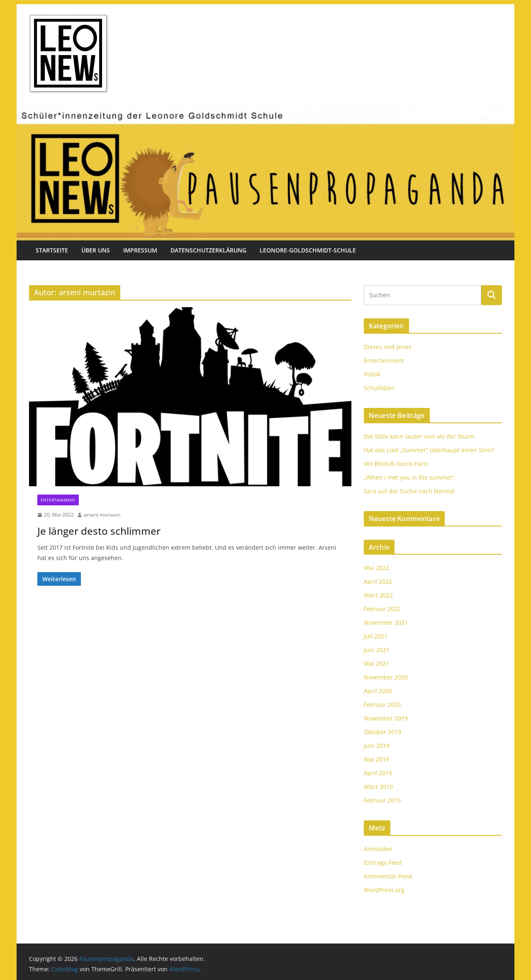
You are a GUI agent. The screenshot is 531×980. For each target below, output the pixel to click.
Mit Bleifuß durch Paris (396, 464)
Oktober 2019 (382, 732)
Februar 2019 (382, 800)
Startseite (52, 250)
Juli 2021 (376, 636)
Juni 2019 (377, 746)
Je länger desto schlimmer (99, 531)
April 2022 (378, 581)
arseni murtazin (102, 515)
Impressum (140, 250)
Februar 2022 (382, 609)
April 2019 (378, 773)
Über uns (96, 250)
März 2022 (378, 595)
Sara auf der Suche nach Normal (409, 491)
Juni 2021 (377, 650)
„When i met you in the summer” (409, 477)
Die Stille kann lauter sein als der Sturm (419, 436)
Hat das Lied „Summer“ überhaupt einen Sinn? (429, 450)
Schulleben (379, 388)
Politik (372, 374)
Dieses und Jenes (388, 347)
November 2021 (386, 622)
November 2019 (386, 718)
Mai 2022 (376, 568)
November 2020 (386, 677)
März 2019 (378, 787)
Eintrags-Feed (383, 862)
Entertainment (58, 500)
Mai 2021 (376, 663)
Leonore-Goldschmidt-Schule (308, 250)
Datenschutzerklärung (208, 250)
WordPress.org (384, 890)
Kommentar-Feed (388, 876)
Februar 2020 (382, 705)
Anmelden (378, 849)
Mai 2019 (376, 759)
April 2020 (378, 691)
